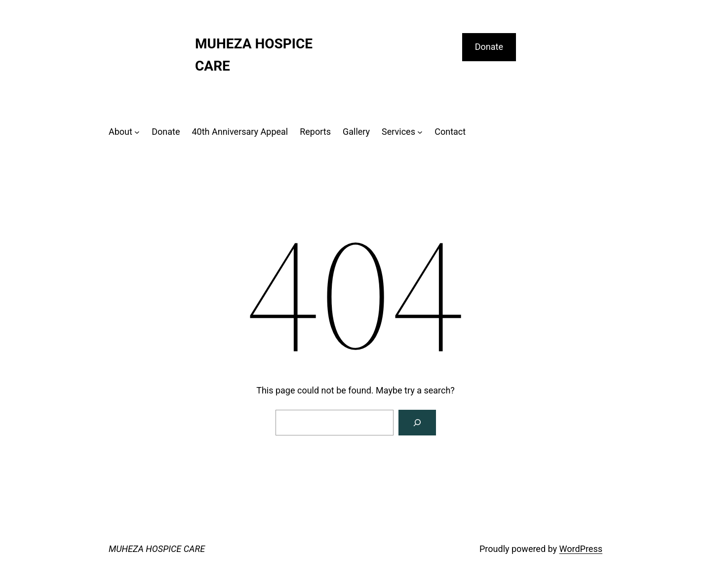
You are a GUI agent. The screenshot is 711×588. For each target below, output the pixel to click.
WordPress (581, 549)
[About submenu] (137, 132)
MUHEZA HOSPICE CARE (157, 549)
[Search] (417, 423)
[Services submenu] (420, 132)
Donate (489, 47)
